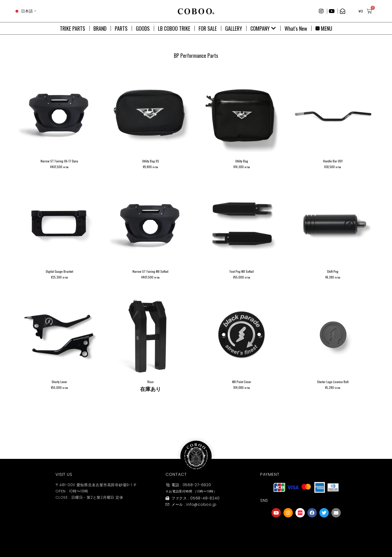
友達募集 (306, 540)
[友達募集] (306, 529)
